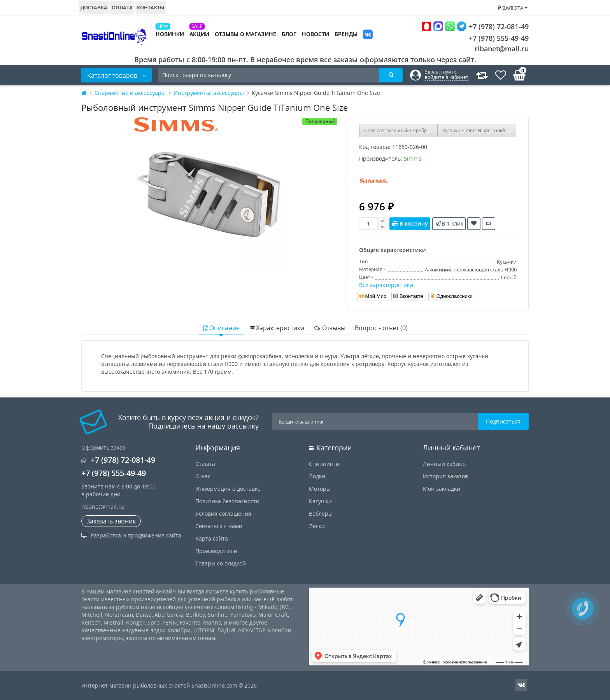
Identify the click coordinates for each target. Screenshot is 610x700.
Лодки (317, 476)
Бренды (346, 34)
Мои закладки (442, 489)
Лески (317, 526)
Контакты (151, 7)
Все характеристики (386, 285)
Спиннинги (324, 464)
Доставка (94, 7)
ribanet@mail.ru (502, 49)
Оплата (122, 7)
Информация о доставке (228, 489)
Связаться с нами (219, 526)
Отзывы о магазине (245, 34)
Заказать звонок (111, 521)
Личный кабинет (446, 464)
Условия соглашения (223, 514)
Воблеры (321, 514)
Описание (221, 328)
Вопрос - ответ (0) (381, 328)
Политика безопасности (227, 501)
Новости (316, 34)
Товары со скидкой (221, 563)
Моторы (320, 489)
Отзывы (330, 328)
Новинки (170, 34)
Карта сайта (212, 538)
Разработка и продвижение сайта (131, 535)
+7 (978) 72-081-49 (475, 26)
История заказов (445, 476)
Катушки (320, 501)
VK (368, 35)
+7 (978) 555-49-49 (493, 38)
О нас (203, 476)
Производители (216, 551)
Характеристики (277, 328)
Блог (289, 34)
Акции (199, 34)
